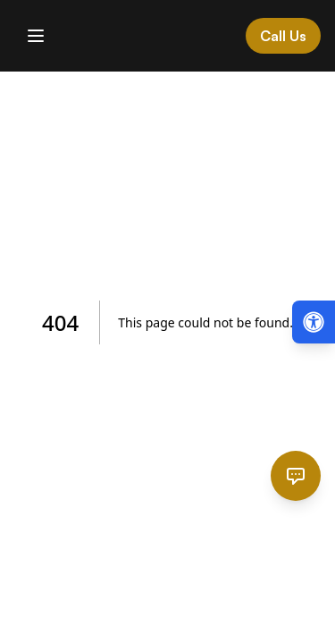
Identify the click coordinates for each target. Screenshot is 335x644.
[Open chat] (296, 476)
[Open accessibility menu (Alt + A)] (314, 322)
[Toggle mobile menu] (36, 36)
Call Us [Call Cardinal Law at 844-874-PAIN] (283, 36)
